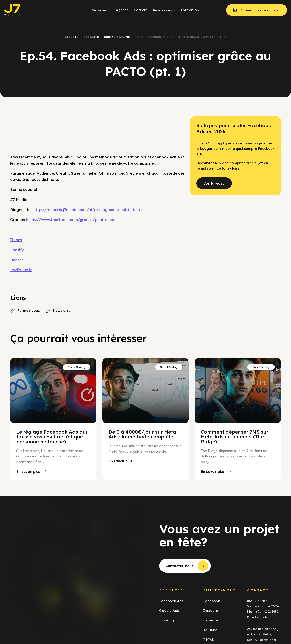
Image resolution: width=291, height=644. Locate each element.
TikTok (209, 639)
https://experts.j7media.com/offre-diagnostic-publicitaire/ (88, 210)
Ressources (164, 10)
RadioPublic (21, 270)
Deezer (17, 260)
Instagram (212, 610)
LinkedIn (211, 620)
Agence (122, 10)
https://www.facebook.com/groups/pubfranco (70, 220)
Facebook (212, 601)
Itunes (16, 240)
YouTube (210, 630)
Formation (190, 10)
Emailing (166, 620)
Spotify (17, 250)
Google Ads (169, 610)
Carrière (141, 10)
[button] (31, 471)
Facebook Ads (171, 601)
